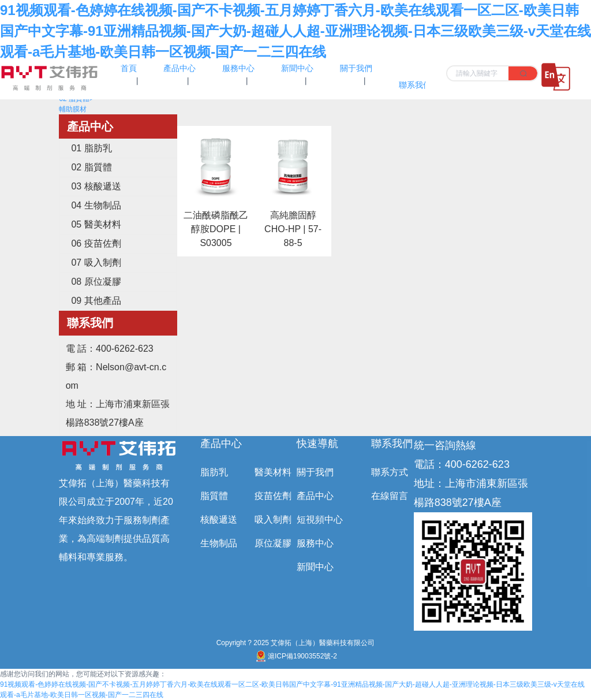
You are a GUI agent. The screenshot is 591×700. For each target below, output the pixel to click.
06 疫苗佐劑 (96, 243)
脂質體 (214, 496)
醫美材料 (273, 472)
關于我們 (315, 472)
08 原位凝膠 (96, 282)
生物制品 (219, 543)
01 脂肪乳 (91, 148)
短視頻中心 (320, 520)
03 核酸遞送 (96, 186)
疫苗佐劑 (273, 496)
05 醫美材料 (96, 224)
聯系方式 (390, 472)
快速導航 (317, 444)
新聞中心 (315, 567)
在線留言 (390, 496)
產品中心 (221, 444)
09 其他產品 (96, 301)
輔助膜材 (73, 109)
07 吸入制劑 (96, 262)
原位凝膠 (273, 543)
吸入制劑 (273, 520)
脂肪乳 (214, 472)
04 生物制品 (96, 205)
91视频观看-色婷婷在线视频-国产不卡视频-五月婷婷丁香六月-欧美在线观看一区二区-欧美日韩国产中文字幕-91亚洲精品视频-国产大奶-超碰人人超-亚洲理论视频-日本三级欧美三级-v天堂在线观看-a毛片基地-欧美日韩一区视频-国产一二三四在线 (295, 31)
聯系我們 (392, 444)
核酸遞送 (219, 520)
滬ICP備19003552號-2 (295, 656)
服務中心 (315, 543)
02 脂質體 (91, 167)
